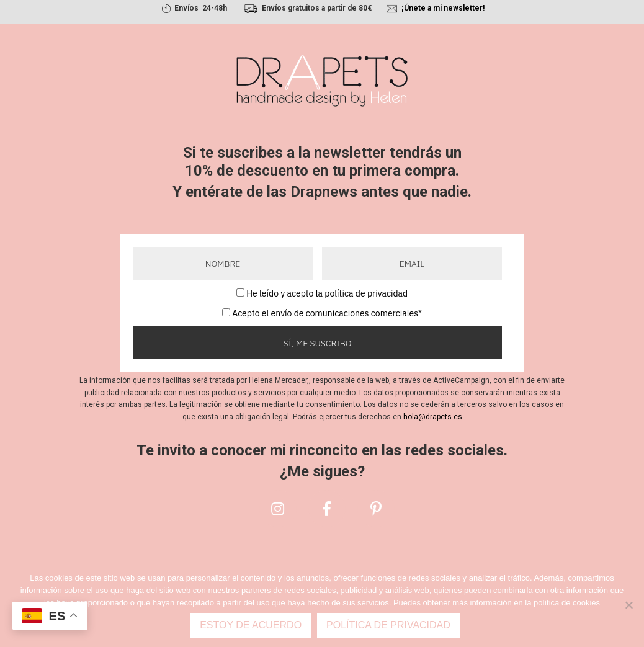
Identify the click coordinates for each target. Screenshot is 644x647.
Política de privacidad (388, 625)
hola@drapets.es (433, 417)
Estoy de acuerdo (251, 625)
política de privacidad (366, 293)
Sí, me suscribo (318, 343)
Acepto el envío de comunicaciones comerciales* (327, 313)
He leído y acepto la (327, 293)
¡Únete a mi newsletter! (443, 8)
